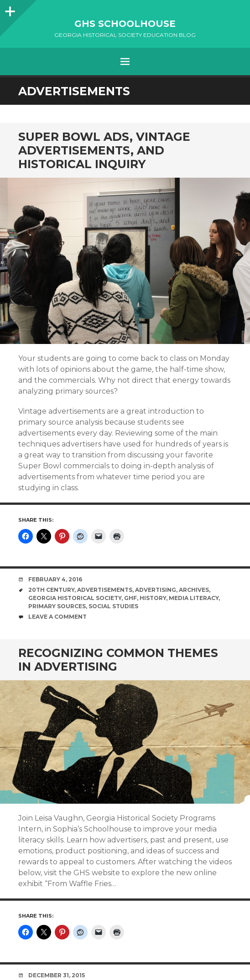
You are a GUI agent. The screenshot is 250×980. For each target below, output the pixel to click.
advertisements (105, 590)
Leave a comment (57, 617)
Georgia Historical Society (75, 598)
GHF (130, 598)
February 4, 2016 (55, 579)
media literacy (194, 598)
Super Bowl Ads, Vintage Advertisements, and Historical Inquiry (104, 150)
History (153, 598)
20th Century (51, 590)
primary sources (57, 606)
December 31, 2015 (57, 975)
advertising (156, 590)
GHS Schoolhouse (125, 24)
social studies (113, 606)
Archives (194, 590)
